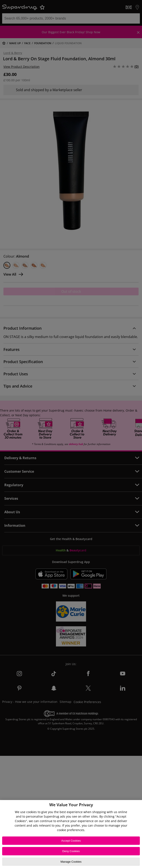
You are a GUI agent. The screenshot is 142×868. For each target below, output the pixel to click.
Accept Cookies (71, 841)
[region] (71, 834)
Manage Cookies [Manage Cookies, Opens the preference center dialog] (71, 862)
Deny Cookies (71, 851)
